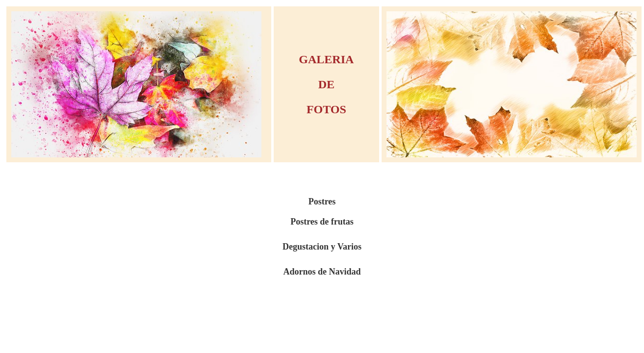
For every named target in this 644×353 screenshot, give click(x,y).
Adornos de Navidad (322, 272)
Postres (322, 202)
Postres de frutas (322, 222)
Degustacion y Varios (322, 247)
